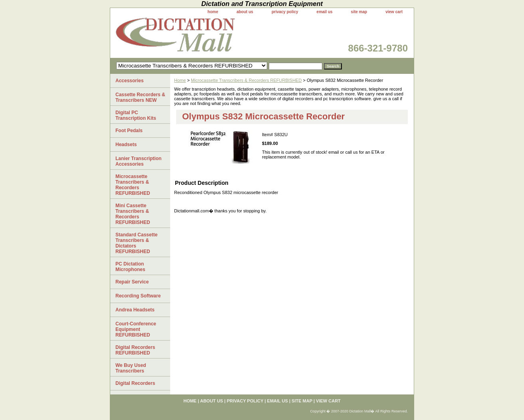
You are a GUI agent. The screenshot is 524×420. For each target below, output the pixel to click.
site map (359, 12)
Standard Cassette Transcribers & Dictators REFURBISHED (136, 243)
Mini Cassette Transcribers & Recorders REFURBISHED (133, 214)
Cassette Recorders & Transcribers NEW (140, 97)
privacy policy (285, 12)
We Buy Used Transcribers (131, 368)
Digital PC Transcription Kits (136, 115)
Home (180, 80)
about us (245, 12)
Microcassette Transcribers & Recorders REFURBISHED (246, 80)
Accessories (130, 81)
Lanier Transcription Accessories (138, 161)
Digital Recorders (135, 383)
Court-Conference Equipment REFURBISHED (136, 329)
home (213, 12)
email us (325, 12)
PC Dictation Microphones (130, 267)
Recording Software (138, 296)
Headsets (126, 145)
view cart (394, 12)
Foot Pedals (129, 131)
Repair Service (132, 282)
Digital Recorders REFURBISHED (135, 350)
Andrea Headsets (135, 310)
